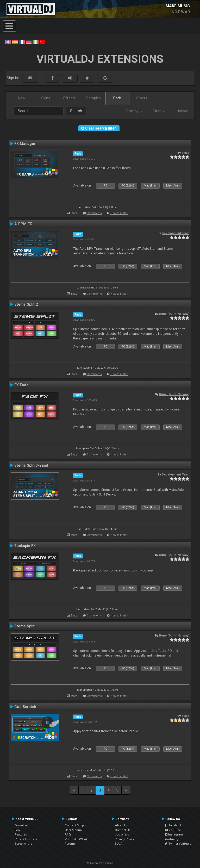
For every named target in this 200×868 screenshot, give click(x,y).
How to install (119, 213)
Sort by (134, 111)
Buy (18, 830)
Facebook (173, 825)
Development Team (176, 233)
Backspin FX (25, 546)
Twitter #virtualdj (179, 844)
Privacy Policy (124, 839)
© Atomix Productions (100, 863)
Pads (117, 98)
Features (21, 834)
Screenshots (23, 844)
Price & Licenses (26, 839)
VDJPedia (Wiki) (76, 839)
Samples (93, 98)
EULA (119, 844)
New (22, 98)
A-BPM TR (23, 224)
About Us (121, 825)
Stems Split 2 (26, 304)
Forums (70, 844)
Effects (70, 98)
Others (142, 98)
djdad (185, 153)
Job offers (122, 834)
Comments (94, 213)
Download (22, 825)
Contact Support (76, 825)
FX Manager (25, 144)
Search (76, 111)
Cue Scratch (25, 707)
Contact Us (123, 830)
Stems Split (24, 626)
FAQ (68, 834)
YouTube (173, 830)
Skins (46, 98)
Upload (182, 111)
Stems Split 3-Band (31, 465)
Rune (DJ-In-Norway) (174, 314)
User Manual (74, 830)
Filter (158, 111)
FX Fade (21, 385)
